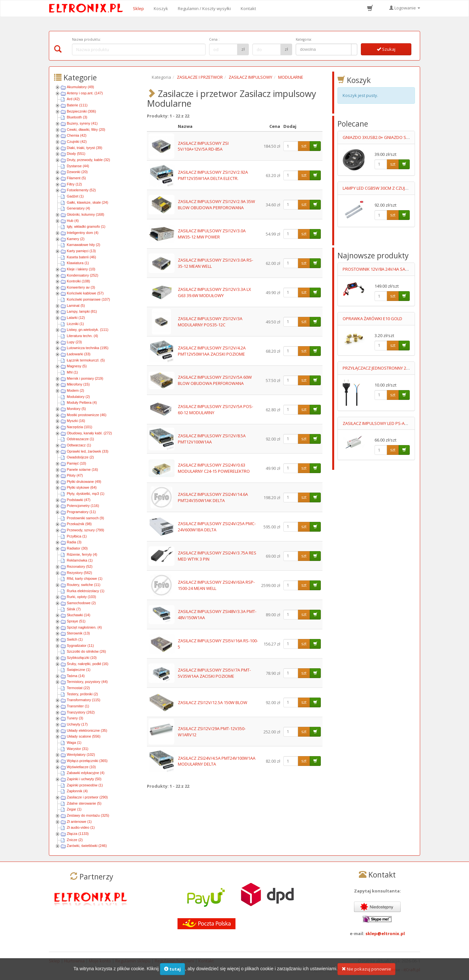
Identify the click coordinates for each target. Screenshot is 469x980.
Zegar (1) (74, 809)
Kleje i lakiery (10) (81, 269)
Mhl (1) (72, 372)
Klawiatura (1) (78, 263)
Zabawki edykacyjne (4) (86, 773)
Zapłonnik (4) (77, 791)
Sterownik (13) (78, 633)
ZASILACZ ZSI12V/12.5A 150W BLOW (213, 702)
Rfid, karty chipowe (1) (85, 578)
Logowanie (405, 8)
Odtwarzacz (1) (79, 445)
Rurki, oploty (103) (81, 597)
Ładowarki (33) (79, 354)
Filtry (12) (74, 184)
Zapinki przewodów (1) (85, 785)
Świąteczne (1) (79, 670)
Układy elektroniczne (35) (87, 730)
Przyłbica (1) (77, 536)
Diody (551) (76, 154)
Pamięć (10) (76, 463)
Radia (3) (74, 542)
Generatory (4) (78, 208)
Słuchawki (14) (78, 615)
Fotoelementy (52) (81, 190)
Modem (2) (75, 390)
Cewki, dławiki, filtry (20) (86, 129)
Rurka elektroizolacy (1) (86, 591)
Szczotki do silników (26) (86, 651)
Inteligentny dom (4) (83, 233)
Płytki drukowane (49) (84, 482)
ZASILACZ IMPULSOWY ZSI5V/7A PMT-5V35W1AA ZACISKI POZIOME (214, 673)
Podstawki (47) (79, 500)
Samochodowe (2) (81, 603)
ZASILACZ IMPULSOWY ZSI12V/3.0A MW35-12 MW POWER (212, 234)
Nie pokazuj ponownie (366, 972)
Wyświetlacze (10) (81, 767)
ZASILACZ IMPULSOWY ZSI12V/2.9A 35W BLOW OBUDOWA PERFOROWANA (216, 204)
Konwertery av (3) (81, 287)
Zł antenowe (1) (79, 822)
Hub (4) (73, 221)
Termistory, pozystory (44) (87, 682)
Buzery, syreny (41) (82, 123)
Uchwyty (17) (77, 724)
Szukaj (386, 49)
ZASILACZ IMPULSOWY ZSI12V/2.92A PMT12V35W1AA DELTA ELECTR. (213, 175)
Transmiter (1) (78, 706)
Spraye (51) (76, 621)
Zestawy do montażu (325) (88, 815)
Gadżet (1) (75, 196)
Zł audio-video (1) (81, 827)
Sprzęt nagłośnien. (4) (84, 627)
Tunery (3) (75, 718)
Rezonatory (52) (80, 566)
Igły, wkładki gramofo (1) (86, 226)
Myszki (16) (76, 421)
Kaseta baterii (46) (81, 257)
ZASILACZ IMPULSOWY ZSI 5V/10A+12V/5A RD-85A (203, 146)
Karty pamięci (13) (81, 251)
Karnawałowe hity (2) (84, 245)
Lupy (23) (74, 342)
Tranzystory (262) (81, 712)
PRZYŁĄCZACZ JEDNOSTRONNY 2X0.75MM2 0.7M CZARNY (398, 368)
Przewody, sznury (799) (85, 530)
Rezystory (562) (79, 573)
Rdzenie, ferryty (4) (82, 554)
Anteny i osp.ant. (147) (85, 93)
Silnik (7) (74, 609)
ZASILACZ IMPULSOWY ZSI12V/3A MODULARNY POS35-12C (210, 322)
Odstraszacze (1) (80, 439)
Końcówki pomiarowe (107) (88, 299)
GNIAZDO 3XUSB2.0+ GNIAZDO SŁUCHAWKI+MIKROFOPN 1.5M (403, 137)
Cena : (214, 39)
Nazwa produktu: (86, 39)
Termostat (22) (78, 688)
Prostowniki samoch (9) (85, 518)
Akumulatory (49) (80, 87)
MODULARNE (291, 77)
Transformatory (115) (84, 700)
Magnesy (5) (77, 366)
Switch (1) (75, 639)
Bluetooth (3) (77, 117)
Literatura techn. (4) (82, 336)
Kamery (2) (76, 239)
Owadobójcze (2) (80, 457)
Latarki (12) (76, 318)
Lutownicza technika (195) (88, 348)
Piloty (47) (75, 475)
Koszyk (161, 8)
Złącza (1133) (78, 834)
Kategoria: (304, 39)
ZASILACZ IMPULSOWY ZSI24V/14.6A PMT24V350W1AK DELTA (213, 497)
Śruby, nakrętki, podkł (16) (88, 664)
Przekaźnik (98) (79, 524)
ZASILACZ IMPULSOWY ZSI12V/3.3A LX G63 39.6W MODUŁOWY (214, 292)
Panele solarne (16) (82, 470)
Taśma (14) (76, 676)
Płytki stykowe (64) (82, 487)
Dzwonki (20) (77, 172)
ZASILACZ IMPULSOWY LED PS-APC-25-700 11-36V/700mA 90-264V (406, 423)
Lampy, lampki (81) (82, 311)
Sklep (138, 8)
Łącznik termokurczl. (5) (86, 360)
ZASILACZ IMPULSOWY (250, 77)
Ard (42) (73, 99)
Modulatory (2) (78, 397)
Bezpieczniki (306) (81, 111)
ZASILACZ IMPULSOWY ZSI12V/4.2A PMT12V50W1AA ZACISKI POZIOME (212, 351)
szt (304, 146)
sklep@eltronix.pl (385, 933)
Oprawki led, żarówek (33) (88, 451)
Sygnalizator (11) (80, 646)
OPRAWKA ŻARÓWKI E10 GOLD (372, 319)
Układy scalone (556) (84, 736)
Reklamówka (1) (80, 560)
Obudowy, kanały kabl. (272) (89, 433)
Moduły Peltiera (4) (82, 402)
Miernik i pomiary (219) (85, 378)
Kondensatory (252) (83, 275)
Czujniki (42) (77, 142)
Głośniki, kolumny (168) (85, 214)
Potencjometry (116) (83, 506)
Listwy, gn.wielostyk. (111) (88, 330)
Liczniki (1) (75, 324)
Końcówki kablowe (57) (85, 293)
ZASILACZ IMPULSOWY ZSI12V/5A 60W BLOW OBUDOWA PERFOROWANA (215, 380)
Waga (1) (74, 742)
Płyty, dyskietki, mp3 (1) (85, 494)
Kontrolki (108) (78, 281)
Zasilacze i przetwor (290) (87, 797)
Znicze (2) (75, 840)
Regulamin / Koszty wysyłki (204, 8)
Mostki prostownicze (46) (87, 415)
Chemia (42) (77, 135)
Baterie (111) (77, 105)
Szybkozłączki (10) (82, 658)
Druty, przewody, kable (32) (88, 160)
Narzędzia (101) (79, 427)
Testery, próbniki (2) (82, 694)
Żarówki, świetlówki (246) (87, 846)
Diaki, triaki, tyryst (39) (85, 148)
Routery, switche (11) (84, 585)
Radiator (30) (77, 548)
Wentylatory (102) (81, 755)
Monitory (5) (76, 409)
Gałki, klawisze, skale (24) (87, 202)
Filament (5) (76, 178)
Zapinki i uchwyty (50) (84, 779)
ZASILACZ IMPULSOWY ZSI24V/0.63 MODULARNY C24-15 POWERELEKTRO (214, 468)
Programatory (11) (81, 512)
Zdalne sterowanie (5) (84, 803)
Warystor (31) (78, 749)
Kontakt (248, 8)
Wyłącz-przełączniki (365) (87, 761)
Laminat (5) (76, 306)
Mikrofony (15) (78, 384)
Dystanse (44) (78, 166)
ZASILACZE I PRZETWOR (200, 77)
